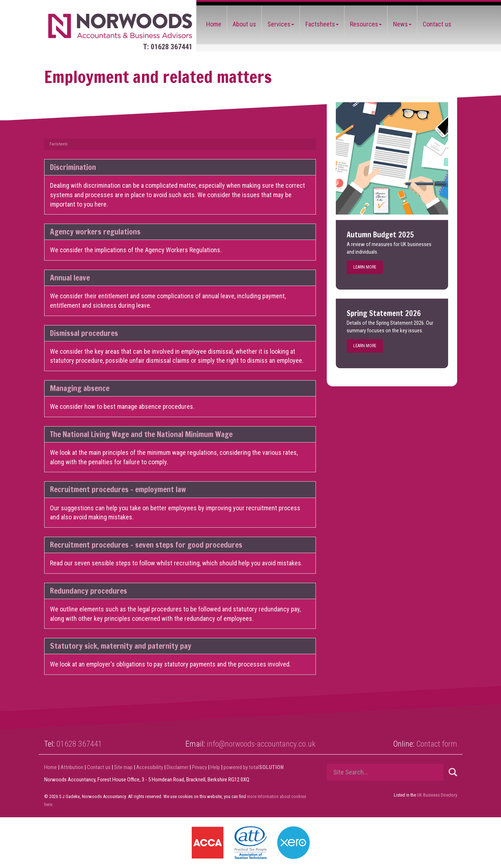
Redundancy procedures (89, 591)
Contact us (437, 24)
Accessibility (150, 767)
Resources (366, 24)
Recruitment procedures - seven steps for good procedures (146, 545)
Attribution (72, 767)
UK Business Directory (437, 795)
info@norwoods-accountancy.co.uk (261, 744)
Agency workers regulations (95, 232)
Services (281, 24)
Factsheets (322, 24)
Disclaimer (178, 767)
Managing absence (80, 388)
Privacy (199, 767)
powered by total (254, 767)
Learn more (365, 267)
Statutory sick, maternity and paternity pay (121, 646)
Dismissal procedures (84, 333)
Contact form (437, 744)
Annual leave (70, 278)
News (402, 24)
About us (244, 24)
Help (215, 767)
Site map (123, 767)
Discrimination (73, 167)
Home (214, 24)
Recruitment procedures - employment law (118, 489)
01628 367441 (79, 744)
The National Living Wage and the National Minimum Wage (141, 434)
